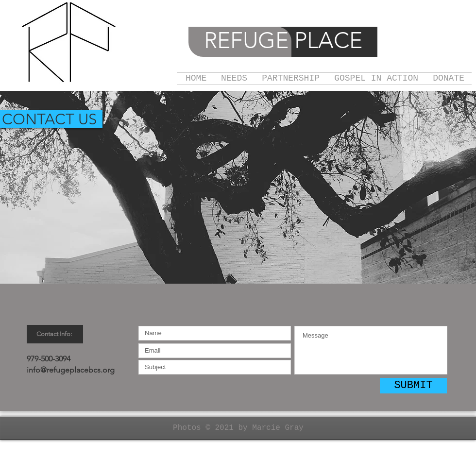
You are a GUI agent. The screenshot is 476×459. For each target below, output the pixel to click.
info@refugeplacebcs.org (71, 370)
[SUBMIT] (413, 386)
